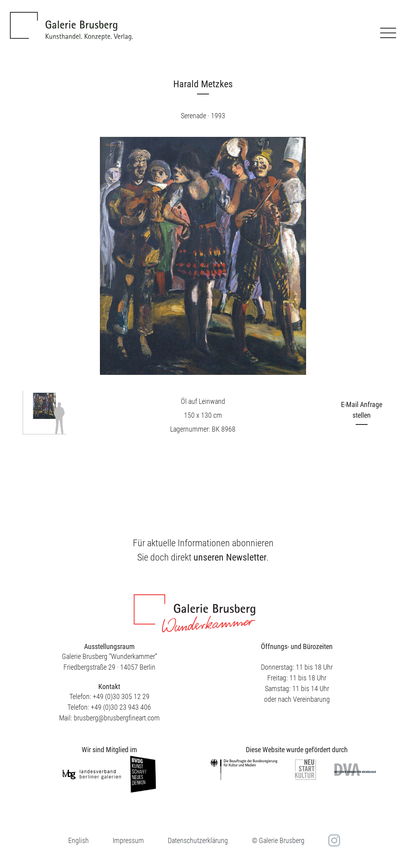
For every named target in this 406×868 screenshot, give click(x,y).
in (333, 841)
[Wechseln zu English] (79, 840)
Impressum (128, 840)
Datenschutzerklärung (198, 840)
